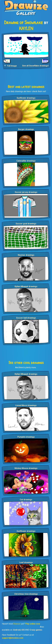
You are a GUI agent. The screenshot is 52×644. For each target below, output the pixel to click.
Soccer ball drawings (26, 318)
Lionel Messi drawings (26, 405)
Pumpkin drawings (26, 437)
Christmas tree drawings (26, 594)
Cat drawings (26, 500)
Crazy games (36, 630)
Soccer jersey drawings (26, 192)
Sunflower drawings (26, 98)
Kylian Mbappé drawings (26, 286)
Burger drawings (26, 129)
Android (17, 630)
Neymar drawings (26, 255)
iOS (23, 630)
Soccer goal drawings (26, 224)
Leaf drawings (26, 562)
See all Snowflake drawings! (35, 66)
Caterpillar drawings (26, 161)
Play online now (33, 624)
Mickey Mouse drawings (26, 468)
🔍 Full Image (10, 66)
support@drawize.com (13, 638)
